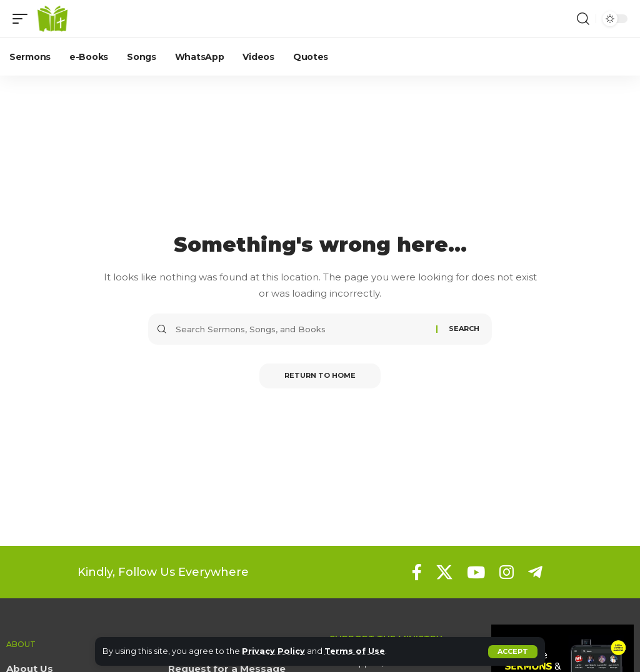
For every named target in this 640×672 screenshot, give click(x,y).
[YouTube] (476, 572)
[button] (513, 652)
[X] (444, 572)
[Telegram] (535, 572)
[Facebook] (417, 572)
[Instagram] (507, 572)
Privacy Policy (273, 651)
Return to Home (320, 376)
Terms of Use (355, 651)
